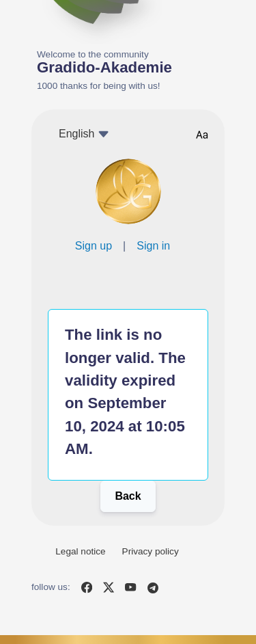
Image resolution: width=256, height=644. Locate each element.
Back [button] (128, 496)
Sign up (94, 246)
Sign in (153, 246)
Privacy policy (151, 551)
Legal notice (80, 551)
